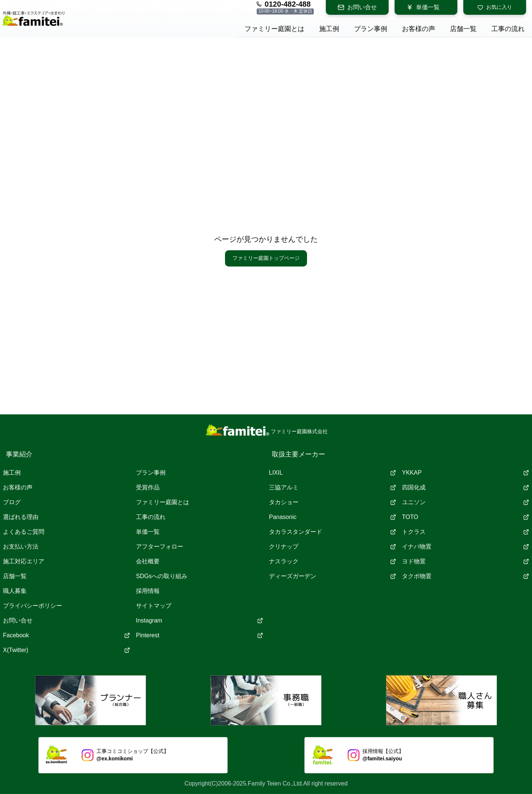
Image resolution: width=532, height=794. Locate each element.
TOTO (465, 517)
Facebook (66, 635)
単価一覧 (423, 7)
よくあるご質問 (24, 532)
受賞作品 (148, 487)
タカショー (332, 502)
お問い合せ (357, 7)
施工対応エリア (24, 561)
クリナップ (332, 547)
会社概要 (148, 561)
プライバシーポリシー (33, 606)
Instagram (199, 620)
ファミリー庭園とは (163, 502)
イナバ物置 (465, 547)
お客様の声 (18, 487)
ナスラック (332, 561)
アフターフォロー (160, 547)
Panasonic (332, 517)
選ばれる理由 (21, 517)
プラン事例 (151, 473)
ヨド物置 (465, 561)
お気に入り (495, 7)
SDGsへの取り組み (162, 576)
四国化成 (465, 487)
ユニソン (465, 502)
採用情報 (148, 591)
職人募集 (15, 591)
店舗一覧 (15, 576)
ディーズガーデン (332, 576)
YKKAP (465, 473)
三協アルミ (332, 487)
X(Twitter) (66, 650)
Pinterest (199, 635)
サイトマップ (154, 606)
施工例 (12, 473)
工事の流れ (151, 517)
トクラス (465, 532)
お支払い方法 (21, 547)
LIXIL (332, 473)
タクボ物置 (465, 576)
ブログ (12, 502)
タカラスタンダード (332, 532)
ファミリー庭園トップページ (266, 258)
